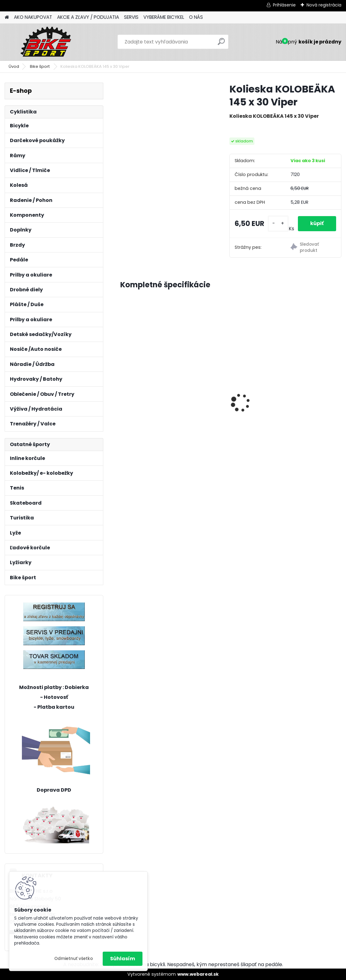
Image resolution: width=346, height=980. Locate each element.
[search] (221, 44)
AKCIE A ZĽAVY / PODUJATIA (88, 17)
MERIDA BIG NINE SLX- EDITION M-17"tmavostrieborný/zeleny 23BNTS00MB (231, 396)
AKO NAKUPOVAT (33, 17)
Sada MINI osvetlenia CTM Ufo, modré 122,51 (306, 380)
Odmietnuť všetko (74, 959)
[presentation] (124, 392)
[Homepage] (7, 17)
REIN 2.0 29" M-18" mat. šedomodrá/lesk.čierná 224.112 (153, 385)
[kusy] (278, 224)
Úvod (14, 66)
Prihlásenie (284, 5)
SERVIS (131, 17)
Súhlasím (123, 959)
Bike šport (40, 66)
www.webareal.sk (198, 974)
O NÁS (196, 17)
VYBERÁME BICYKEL (164, 17)
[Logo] (47, 42)
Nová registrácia (324, 5)
